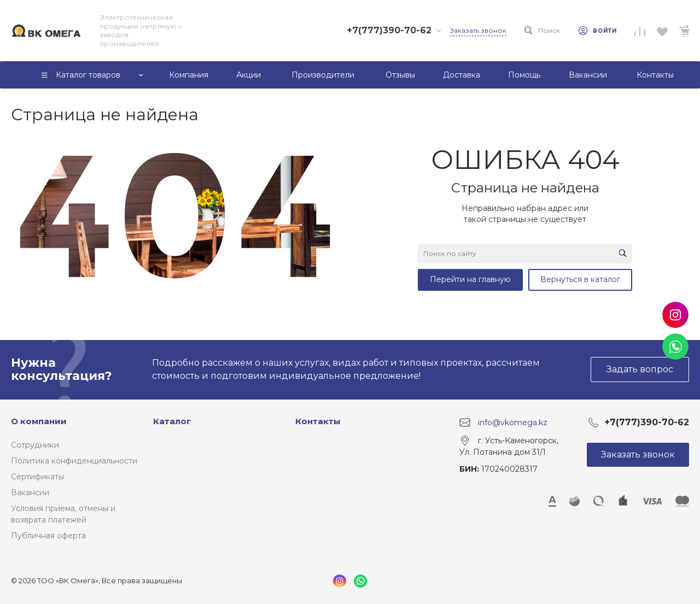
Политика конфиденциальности (74, 461)
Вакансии (30, 492)
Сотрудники (35, 445)
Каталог (172, 421)
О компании (39, 421)
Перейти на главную (470, 279)
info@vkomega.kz (513, 422)
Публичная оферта (48, 536)
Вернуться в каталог (580, 279)
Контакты (318, 421)
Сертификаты (37, 477)
